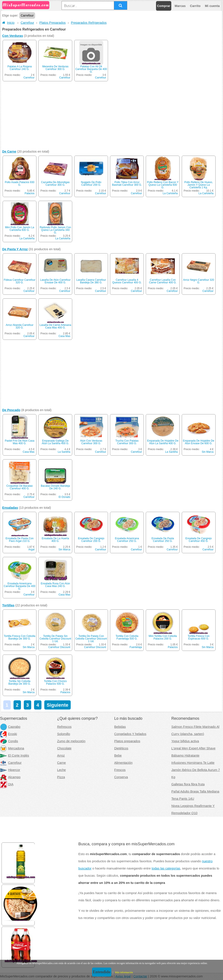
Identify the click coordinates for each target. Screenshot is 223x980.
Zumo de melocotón (71, 741)
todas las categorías (166, 868)
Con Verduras (13, 36)
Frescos (120, 770)
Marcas (180, 6)
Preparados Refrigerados (89, 23)
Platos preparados (127, 741)
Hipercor (10, 770)
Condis (9, 741)
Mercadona (12, 748)
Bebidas (120, 727)
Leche (62, 770)
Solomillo (64, 734)
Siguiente (57, 705)
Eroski (9, 734)
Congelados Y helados (130, 734)
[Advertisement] (111, 116)
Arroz (61, 755)
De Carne (9, 151)
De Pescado (11, 410)
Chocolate (64, 748)
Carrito (195, 6)
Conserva (121, 777)
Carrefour (27, 23)
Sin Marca (208, 452)
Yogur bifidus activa (185, 741)
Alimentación (124, 763)
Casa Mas (64, 336)
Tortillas (8, 605)
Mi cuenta (212, 6)
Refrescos (64, 727)
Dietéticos (121, 748)
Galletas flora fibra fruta (188, 784)
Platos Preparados (52, 23)
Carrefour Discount (59, 647)
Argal (31, 550)
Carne (62, 763)
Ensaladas (10, 508)
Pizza (61, 777)
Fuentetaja (136, 647)
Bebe (118, 755)
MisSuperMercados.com (26, 5)
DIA (7, 784)
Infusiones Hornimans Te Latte (193, 763)
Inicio (8, 23)
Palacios (30, 193)
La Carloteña (170, 193)
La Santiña (64, 452)
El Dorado (64, 497)
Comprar (164, 6)
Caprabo (10, 727)
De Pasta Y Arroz (15, 249)
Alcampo (10, 777)
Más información (124, 972)
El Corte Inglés (15, 755)
